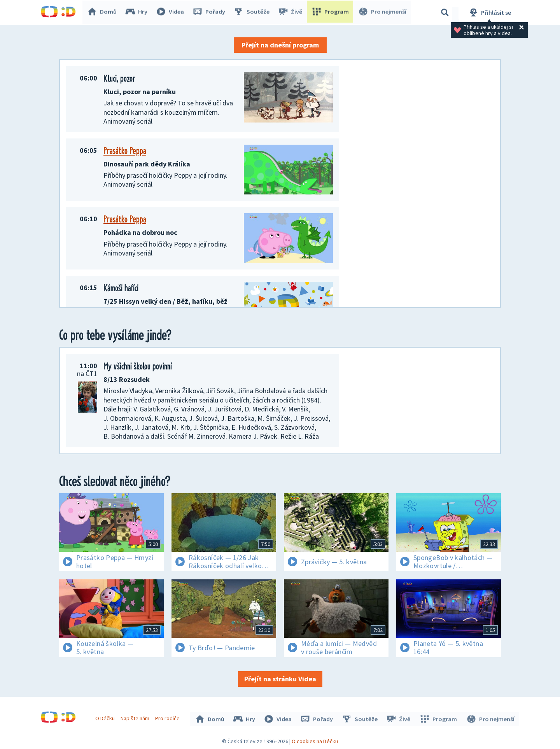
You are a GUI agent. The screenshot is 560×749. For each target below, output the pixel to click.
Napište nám (136, 717)
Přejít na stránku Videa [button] (280, 679)
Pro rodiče (169, 717)
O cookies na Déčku (315, 739)
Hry (138, 12)
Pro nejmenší (382, 12)
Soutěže (253, 12)
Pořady (210, 12)
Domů (103, 12)
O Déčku (106, 717)
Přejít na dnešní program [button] (280, 45)
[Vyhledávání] (445, 12)
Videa (171, 12)
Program (331, 12)
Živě (292, 12)
